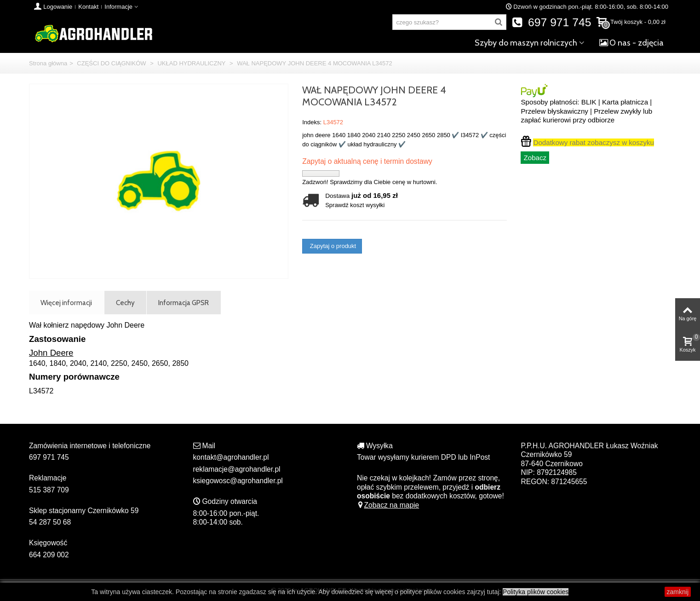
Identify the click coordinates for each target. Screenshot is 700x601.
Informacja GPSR (184, 303)
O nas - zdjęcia (631, 43)
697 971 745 (552, 22)
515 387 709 (49, 490)
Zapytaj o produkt (332, 246)
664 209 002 (49, 555)
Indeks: (312, 122)
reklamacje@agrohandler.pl (237, 469)
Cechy (125, 303)
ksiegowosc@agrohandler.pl (238, 481)
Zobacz (535, 158)
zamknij (678, 592)
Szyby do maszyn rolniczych (526, 43)
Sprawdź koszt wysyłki (355, 205)
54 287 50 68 (50, 522)
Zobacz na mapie (388, 505)
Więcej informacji (66, 303)
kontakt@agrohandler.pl (231, 457)
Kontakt (88, 7)
